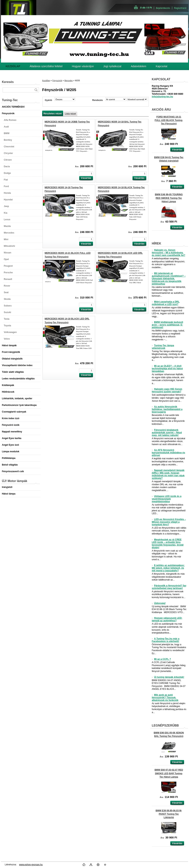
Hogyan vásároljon (83, 66)
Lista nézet (70, 114)
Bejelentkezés (163, 8)
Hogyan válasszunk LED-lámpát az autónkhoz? (167, 619)
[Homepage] (13, 66)
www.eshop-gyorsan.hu (31, 865)
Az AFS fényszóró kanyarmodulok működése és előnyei (168, 453)
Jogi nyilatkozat (112, 66)
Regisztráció (180, 8)
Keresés (8, 82)
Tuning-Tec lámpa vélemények (163, 347)
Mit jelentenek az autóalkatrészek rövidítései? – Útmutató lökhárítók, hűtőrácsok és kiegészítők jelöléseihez (169, 279)
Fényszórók (57, 81)
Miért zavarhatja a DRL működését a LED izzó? (166, 303)
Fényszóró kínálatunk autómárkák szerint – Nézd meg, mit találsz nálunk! (167, 433)
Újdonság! (159, 603)
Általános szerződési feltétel (46, 66)
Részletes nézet (53, 114)
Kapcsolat (162, 66)
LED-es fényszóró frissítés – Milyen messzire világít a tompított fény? (169, 522)
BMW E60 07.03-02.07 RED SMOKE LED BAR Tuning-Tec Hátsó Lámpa (169, 773)
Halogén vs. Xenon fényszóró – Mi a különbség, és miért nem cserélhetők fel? (168, 253)
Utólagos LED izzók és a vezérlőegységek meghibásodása (167, 499)
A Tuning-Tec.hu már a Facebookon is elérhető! (166, 640)
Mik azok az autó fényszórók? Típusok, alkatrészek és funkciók (165, 698)
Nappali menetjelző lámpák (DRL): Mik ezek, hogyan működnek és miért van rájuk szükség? (168, 474)
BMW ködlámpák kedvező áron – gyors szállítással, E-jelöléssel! (167, 325)
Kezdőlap (46, 81)
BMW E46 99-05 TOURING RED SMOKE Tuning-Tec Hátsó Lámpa (169, 198)
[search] (36, 90)
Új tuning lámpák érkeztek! (168, 677)
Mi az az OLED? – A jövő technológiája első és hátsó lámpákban (167, 369)
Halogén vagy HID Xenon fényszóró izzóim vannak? (167, 390)
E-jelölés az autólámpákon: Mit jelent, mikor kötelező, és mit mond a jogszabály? (168, 568)
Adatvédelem (139, 66)
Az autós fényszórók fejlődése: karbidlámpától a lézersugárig (167, 409)
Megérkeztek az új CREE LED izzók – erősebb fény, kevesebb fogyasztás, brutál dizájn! (168, 544)
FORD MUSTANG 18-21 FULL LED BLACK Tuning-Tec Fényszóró (169, 120)
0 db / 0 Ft (146, 8)
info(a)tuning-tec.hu (162, 97)
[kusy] (86, 173)
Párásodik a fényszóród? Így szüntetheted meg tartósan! (169, 587)
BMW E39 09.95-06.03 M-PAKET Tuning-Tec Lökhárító (169, 814)
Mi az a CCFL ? (161, 659)
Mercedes (69, 81)
